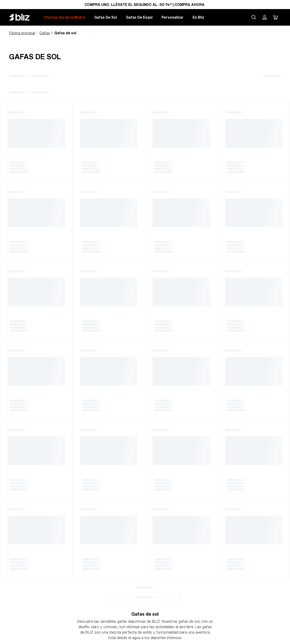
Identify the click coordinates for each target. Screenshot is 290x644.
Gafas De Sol (106, 17)
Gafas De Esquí (139, 17)
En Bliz (198, 17)
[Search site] (254, 17)
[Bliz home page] (23, 17)
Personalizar (173, 17)
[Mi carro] (275, 17)
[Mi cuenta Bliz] (265, 17)
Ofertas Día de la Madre (64, 17)
